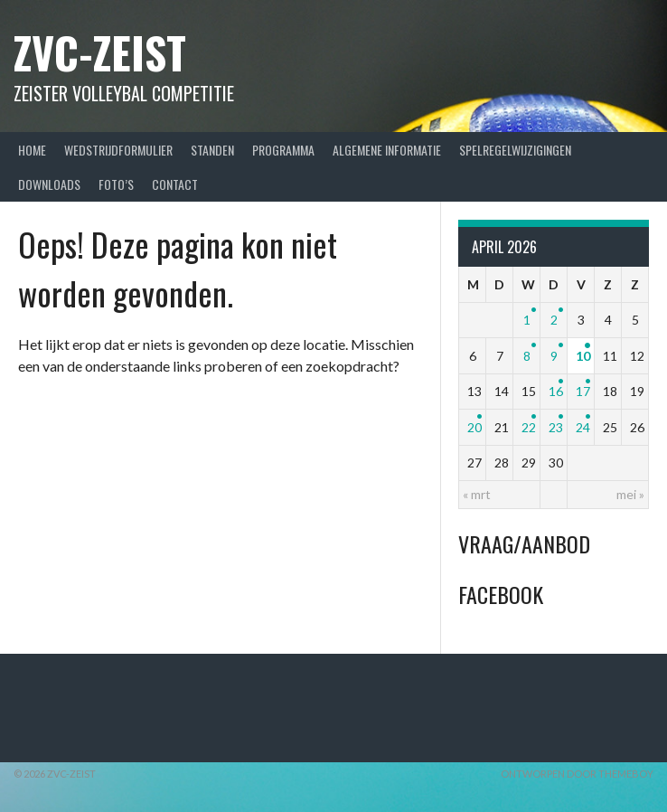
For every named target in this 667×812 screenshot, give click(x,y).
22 (529, 427)
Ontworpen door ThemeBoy (577, 774)
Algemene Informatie (387, 150)
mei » (630, 494)
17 (583, 391)
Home (32, 150)
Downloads (49, 184)
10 (583, 356)
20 (474, 427)
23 (556, 427)
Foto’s (116, 184)
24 (583, 427)
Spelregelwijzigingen (515, 150)
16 (556, 391)
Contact (175, 184)
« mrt (477, 494)
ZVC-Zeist (100, 52)
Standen (212, 150)
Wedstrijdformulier (118, 150)
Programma (283, 150)
